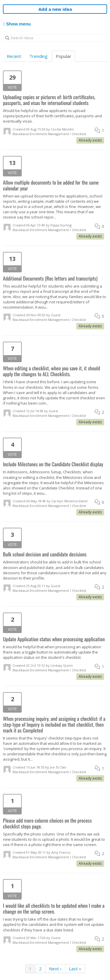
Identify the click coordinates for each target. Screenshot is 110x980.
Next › (55, 969)
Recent (14, 56)
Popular (64, 56)
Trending (38, 56)
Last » (75, 969)
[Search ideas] (55, 38)
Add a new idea (55, 9)
